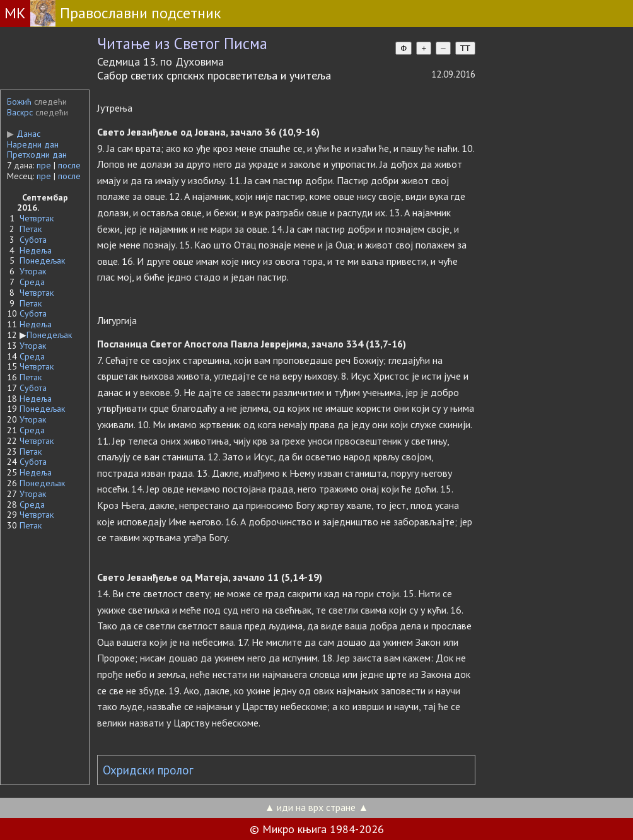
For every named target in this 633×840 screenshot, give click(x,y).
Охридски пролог (148, 770)
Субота (33, 240)
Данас (24, 134)
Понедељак (42, 260)
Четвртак (37, 218)
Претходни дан (37, 155)
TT (465, 48)
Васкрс (20, 112)
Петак (31, 229)
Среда (32, 282)
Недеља (36, 250)
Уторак (33, 271)
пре (44, 165)
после (69, 165)
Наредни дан (33, 144)
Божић (19, 102)
